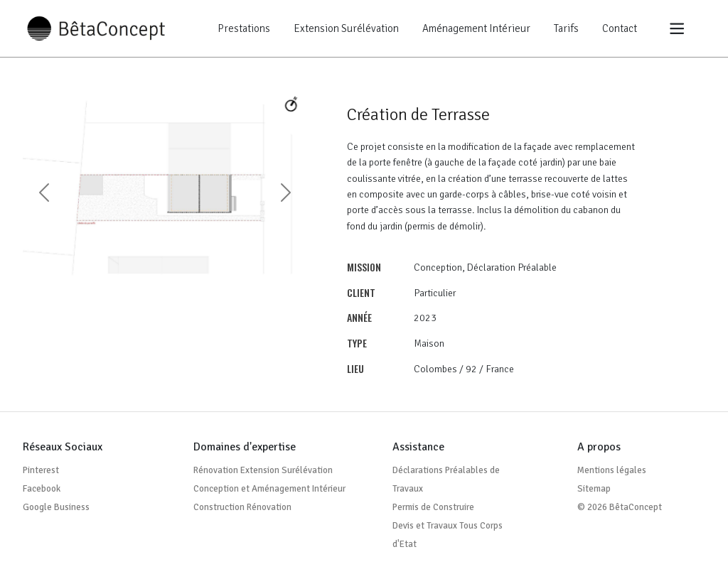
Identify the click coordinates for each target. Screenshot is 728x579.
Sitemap (594, 489)
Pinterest (41, 470)
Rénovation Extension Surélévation (263, 470)
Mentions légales (612, 470)
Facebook (42, 489)
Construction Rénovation (242, 507)
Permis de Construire (433, 507)
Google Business (56, 507)
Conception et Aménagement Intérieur (269, 489)
